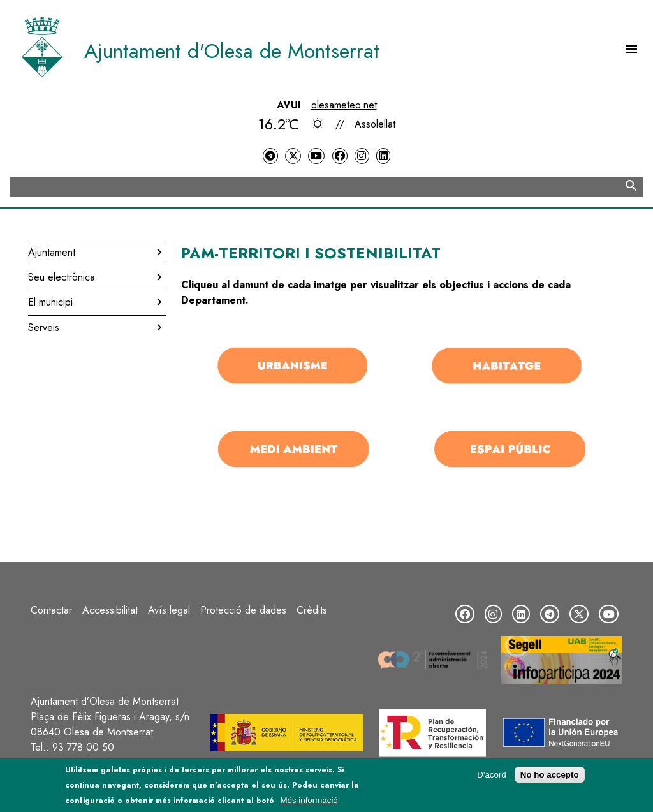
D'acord (492, 779)
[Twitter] (293, 156)
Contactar (51, 610)
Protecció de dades (243, 610)
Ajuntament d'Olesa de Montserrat (232, 51)
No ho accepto (550, 779)
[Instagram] (362, 156)
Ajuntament (52, 252)
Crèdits (312, 610)
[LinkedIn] (383, 156)
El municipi (50, 302)
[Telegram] (270, 156)
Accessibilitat (110, 610)
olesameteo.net (344, 105)
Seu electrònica (62, 277)
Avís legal (169, 610)
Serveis (44, 328)
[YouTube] (316, 156)
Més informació (309, 804)
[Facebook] (340, 156)
